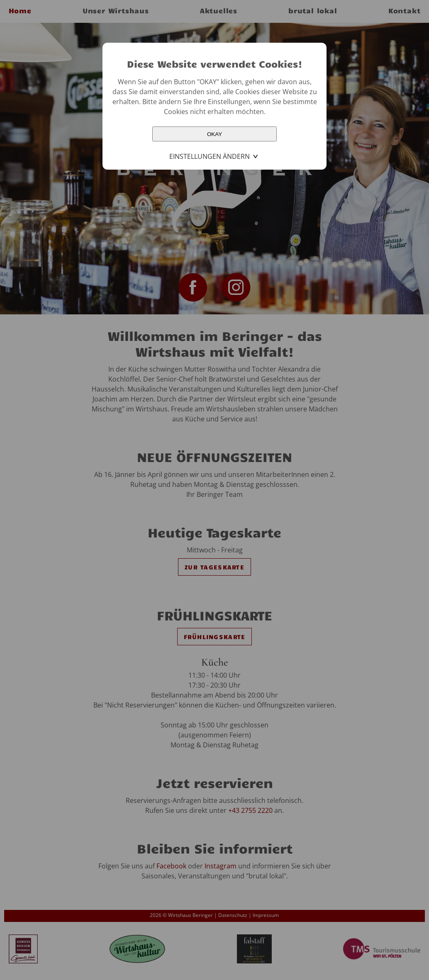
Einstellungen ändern (210, 156)
